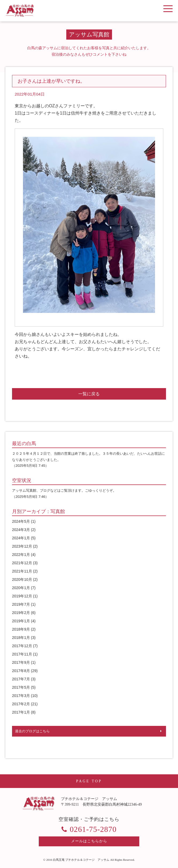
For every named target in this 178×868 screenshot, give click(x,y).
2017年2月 (21, 704)
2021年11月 (22, 571)
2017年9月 (21, 662)
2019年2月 (21, 613)
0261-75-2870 (93, 829)
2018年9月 (21, 629)
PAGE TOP (89, 781)
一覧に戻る (89, 394)
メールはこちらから (89, 841)
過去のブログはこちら (32, 731)
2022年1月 (21, 555)
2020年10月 (22, 579)
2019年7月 (21, 604)
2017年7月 (21, 679)
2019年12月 (22, 596)
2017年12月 (22, 646)
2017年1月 (21, 712)
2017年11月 (22, 654)
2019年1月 (21, 621)
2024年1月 (21, 538)
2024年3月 (21, 530)
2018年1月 (21, 638)
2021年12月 (22, 563)
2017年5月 (21, 687)
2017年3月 (21, 696)
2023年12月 (22, 546)
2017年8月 (21, 671)
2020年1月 (21, 588)
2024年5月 (21, 521)
